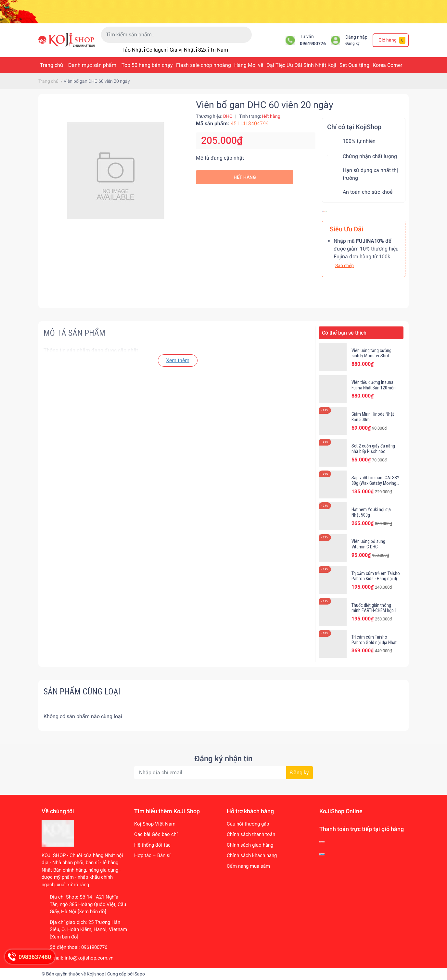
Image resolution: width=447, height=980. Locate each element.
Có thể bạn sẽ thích (344, 333)
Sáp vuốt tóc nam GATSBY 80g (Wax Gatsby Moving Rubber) (375, 483)
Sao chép (345, 265)
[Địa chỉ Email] (224, 773)
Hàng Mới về (249, 65)
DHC (228, 116)
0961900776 (313, 44)
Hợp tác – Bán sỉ (152, 855)
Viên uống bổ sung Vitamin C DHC (368, 544)
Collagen (156, 50)
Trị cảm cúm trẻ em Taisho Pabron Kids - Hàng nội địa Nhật (376, 579)
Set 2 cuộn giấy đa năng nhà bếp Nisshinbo (373, 449)
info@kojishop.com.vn (89, 958)
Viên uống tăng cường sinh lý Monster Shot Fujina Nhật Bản (371, 356)
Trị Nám (219, 50)
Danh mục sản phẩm (92, 65)
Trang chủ (51, 65)
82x (202, 50)
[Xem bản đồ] (92, 912)
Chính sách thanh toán (251, 834)
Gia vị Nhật (182, 50)
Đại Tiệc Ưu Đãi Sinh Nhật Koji (301, 65)
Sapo (140, 974)
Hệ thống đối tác (152, 845)
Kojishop (96, 974)
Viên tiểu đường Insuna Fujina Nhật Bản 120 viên (374, 385)
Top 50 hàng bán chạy (147, 65)
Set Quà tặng (354, 65)
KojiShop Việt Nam (155, 824)
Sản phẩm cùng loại (82, 692)
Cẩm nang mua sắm (248, 866)
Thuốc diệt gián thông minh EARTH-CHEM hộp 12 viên (375, 611)
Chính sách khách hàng (252, 855)
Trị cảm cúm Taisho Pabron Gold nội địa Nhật (374, 640)
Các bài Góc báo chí (156, 834)
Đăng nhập (356, 37)
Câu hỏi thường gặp (248, 824)
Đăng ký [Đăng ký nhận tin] (300, 772)
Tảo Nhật (132, 50)
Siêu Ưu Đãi (346, 229)
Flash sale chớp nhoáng (204, 65)
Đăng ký (352, 43)
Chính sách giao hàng (250, 845)
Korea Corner (387, 65)
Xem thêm (178, 360)
